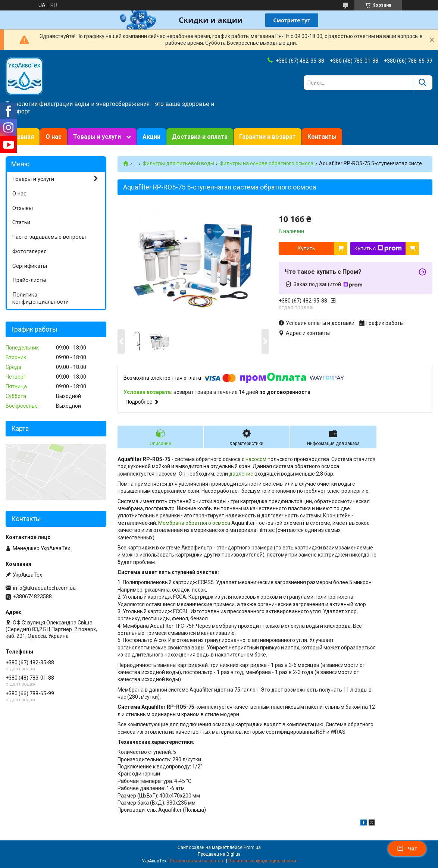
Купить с (378, 248)
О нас (54, 137)
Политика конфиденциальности (40, 298)
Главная (23, 137)
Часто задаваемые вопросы (49, 237)
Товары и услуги (97, 137)
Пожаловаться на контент (197, 861)
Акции (151, 137)
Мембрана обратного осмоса (194, 523)
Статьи (21, 222)
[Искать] (422, 83)
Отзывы (23, 208)
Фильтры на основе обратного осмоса (266, 163)
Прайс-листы (29, 280)
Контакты (322, 137)
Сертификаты (30, 266)
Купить (306, 248)
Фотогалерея (29, 251)
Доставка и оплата (200, 137)
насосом (256, 459)
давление (241, 474)
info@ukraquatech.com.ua (44, 588)
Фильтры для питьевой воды (178, 163)
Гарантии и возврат (268, 137)
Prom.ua (252, 847)
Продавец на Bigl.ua (219, 854)
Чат (407, 849)
